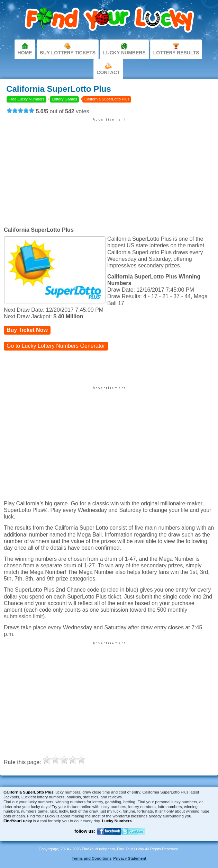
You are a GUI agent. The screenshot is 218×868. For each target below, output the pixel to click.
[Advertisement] (109, 170)
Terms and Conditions (92, 858)
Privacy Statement (130, 858)
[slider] (20, 110)
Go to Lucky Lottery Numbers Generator (56, 346)
